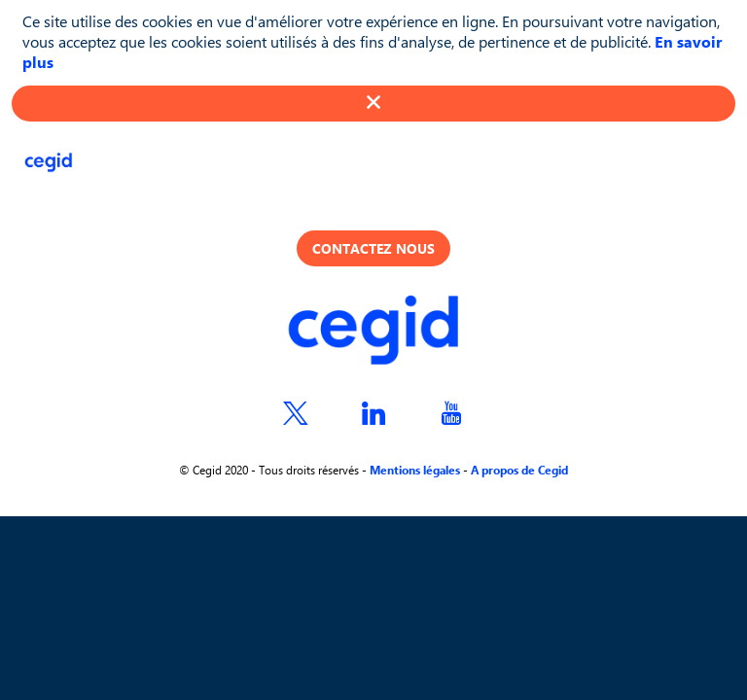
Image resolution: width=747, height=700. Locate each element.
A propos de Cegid (519, 470)
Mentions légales (415, 470)
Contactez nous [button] (373, 248)
